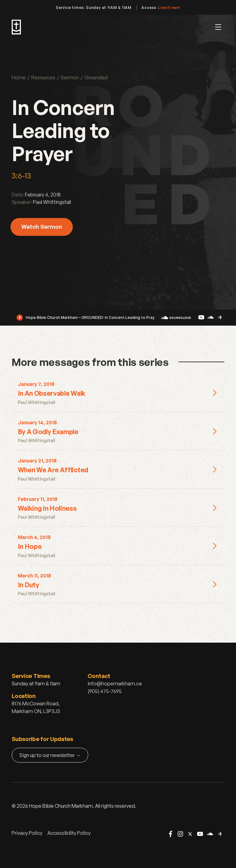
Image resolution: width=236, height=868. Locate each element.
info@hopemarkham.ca (115, 684)
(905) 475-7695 (105, 691)
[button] (218, 27)
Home (19, 77)
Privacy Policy (27, 833)
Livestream (169, 8)
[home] (16, 27)
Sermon (70, 77)
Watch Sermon (42, 226)
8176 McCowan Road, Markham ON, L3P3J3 (36, 707)
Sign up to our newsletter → (50, 755)
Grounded (96, 77)
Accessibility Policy (69, 833)
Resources (43, 77)
